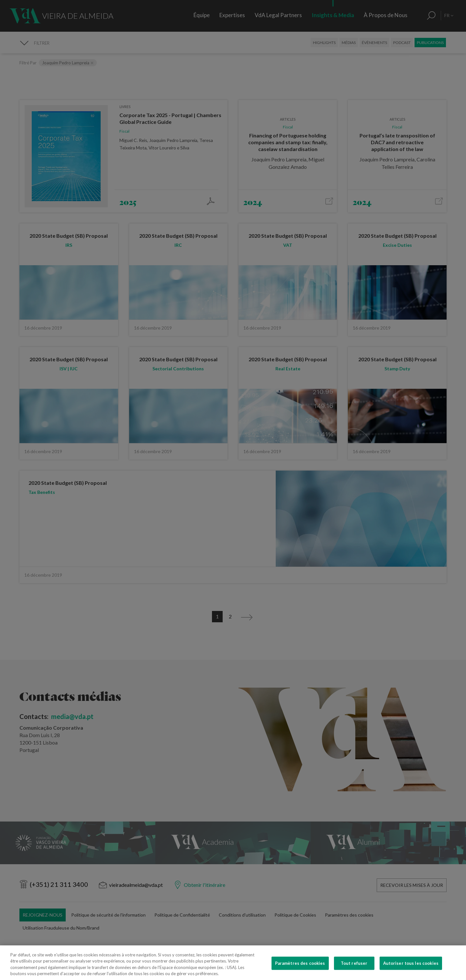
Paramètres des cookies (300, 969)
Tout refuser (354, 969)
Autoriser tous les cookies (411, 969)
